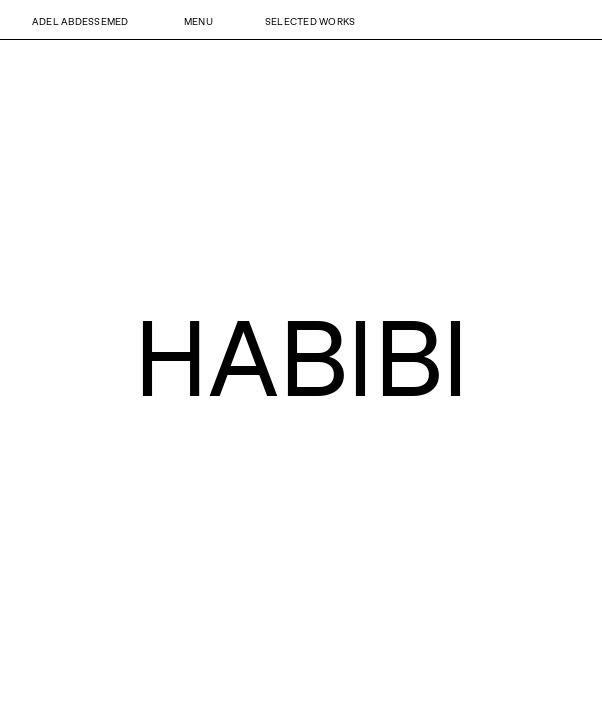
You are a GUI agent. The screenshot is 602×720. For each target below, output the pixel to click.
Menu (198, 21)
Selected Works (310, 21)
